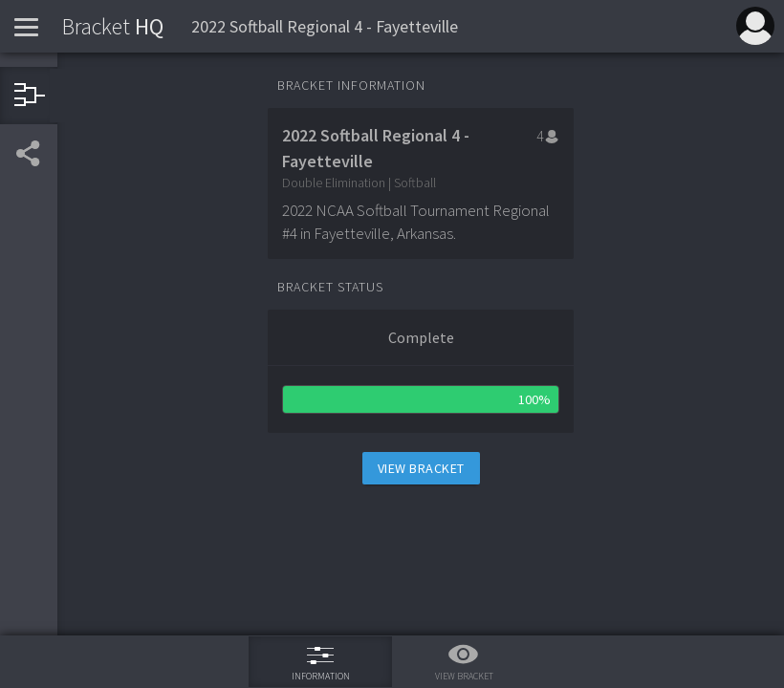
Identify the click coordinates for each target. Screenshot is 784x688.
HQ (113, 26)
